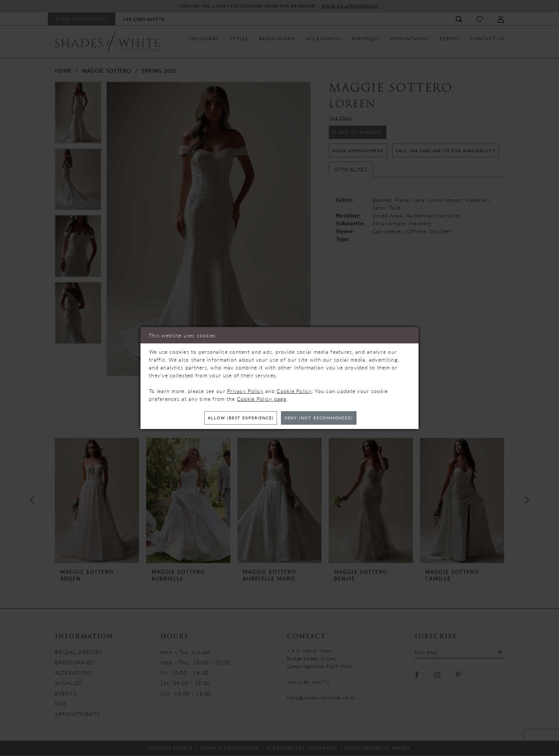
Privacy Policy (245, 390)
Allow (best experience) (237, 418)
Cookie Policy (294, 390)
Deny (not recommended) (323, 418)
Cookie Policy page (262, 398)
